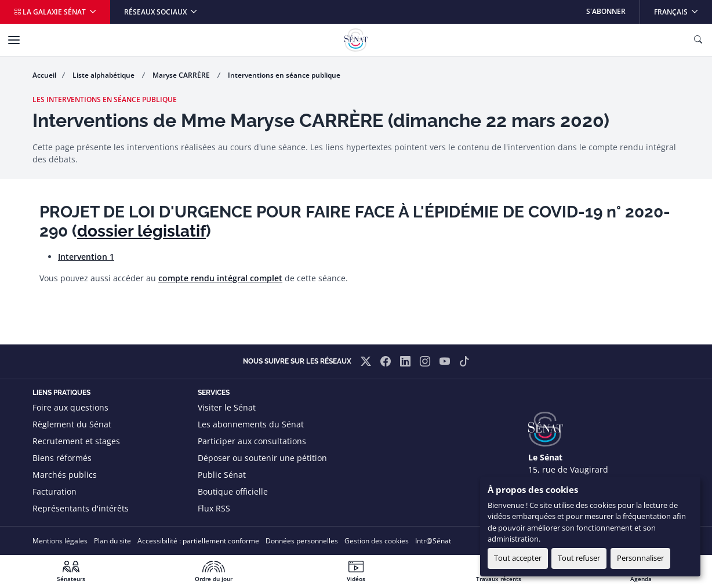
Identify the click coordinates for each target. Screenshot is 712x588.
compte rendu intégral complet (220, 278)
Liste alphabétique (104, 75)
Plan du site (112, 541)
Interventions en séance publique (284, 75)
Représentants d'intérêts (81, 508)
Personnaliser (640, 558)
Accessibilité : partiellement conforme (198, 541)
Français (683, 8)
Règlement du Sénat (72, 424)
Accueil (44, 75)
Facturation (55, 491)
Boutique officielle (233, 491)
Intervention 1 (86, 257)
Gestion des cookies (377, 541)
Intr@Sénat (433, 541)
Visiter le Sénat (227, 407)
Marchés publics (65, 475)
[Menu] (14, 40)
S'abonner (606, 11)
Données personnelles (302, 541)
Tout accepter (518, 558)
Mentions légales (60, 541)
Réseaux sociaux (156, 12)
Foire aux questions (70, 407)
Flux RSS (214, 508)
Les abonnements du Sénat (251, 424)
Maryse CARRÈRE (182, 75)
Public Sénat (222, 475)
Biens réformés (62, 458)
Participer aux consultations (252, 441)
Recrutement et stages (76, 441)
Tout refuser (579, 558)
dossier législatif (141, 231)
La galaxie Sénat (51, 12)
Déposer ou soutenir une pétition (262, 458)
